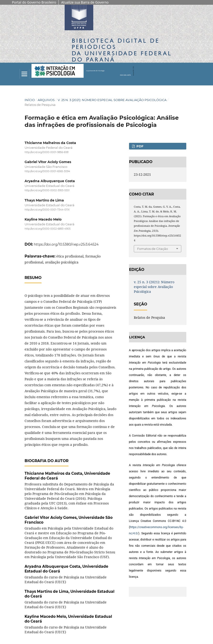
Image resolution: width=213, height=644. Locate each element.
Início (30, 100)
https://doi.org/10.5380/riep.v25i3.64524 (66, 244)
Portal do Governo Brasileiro (34, 2)
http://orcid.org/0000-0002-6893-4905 (48, 229)
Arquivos (46, 100)
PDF (139, 146)
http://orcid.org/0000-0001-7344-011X (47, 210)
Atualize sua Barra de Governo (85, 2)
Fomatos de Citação (153, 249)
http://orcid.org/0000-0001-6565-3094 (47, 171)
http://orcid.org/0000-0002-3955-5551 (47, 190)
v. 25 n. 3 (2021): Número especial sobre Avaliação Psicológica (112, 100)
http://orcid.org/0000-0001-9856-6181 (47, 152)
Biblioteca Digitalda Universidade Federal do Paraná (122, 50)
